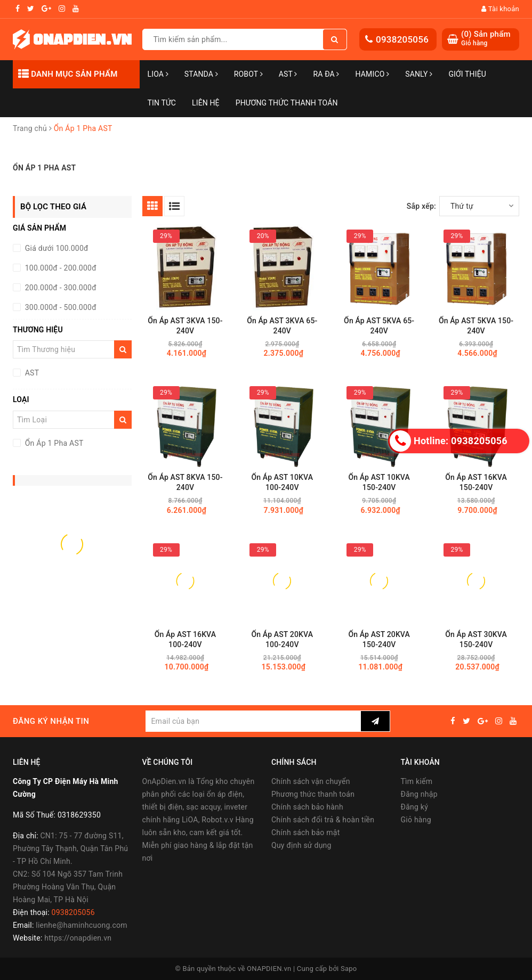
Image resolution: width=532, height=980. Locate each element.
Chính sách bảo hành (307, 807)
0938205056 (402, 39)
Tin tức (162, 103)
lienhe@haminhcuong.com (82, 925)
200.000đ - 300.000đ (60, 288)
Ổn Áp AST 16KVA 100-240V (186, 639)
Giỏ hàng (416, 820)
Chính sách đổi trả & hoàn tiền (323, 820)
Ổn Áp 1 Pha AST (53, 443)
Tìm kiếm (417, 781)
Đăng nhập (419, 794)
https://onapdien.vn (78, 938)
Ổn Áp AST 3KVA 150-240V (185, 326)
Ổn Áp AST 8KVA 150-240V (185, 482)
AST (288, 74)
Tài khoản (500, 9)
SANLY (419, 74)
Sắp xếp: (421, 206)
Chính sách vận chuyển (311, 781)
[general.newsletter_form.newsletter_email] (253, 721)
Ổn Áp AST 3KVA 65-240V (282, 326)
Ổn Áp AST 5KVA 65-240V (379, 326)
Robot (248, 74)
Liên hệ (206, 103)
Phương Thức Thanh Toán (287, 103)
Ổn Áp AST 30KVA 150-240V (476, 639)
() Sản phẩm (486, 39)
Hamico (373, 74)
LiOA (158, 74)
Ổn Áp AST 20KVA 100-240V (283, 639)
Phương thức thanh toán (313, 794)
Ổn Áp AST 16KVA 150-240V (476, 482)
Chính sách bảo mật (305, 832)
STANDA (201, 74)
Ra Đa (327, 74)
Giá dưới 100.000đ (56, 248)
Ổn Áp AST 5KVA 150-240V (476, 326)
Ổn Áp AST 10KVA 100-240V (283, 482)
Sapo (349, 969)
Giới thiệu (467, 74)
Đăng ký (415, 807)
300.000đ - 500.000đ (60, 307)
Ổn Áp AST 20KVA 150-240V (379, 639)
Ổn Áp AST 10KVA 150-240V (379, 482)
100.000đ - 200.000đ (60, 268)
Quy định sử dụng (301, 845)
